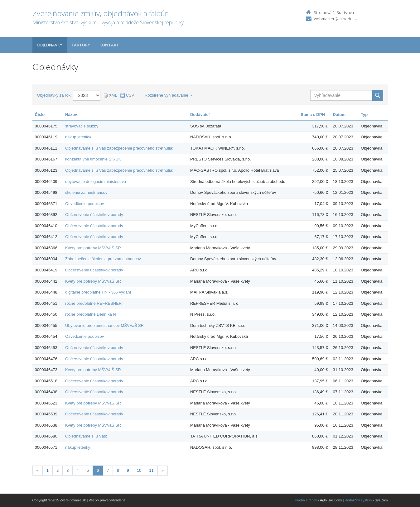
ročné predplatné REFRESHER (93, 303)
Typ (364, 115)
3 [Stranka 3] (68, 470)
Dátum (339, 115)
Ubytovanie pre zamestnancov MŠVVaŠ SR (104, 325)
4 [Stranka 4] (77, 470)
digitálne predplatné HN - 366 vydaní (98, 292)
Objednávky (50, 45)
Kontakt (109, 45)
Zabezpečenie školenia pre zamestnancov (103, 259)
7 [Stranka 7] (108, 470)
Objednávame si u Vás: (86, 436)
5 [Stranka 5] (88, 470)
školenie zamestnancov (86, 192)
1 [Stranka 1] (48, 470)
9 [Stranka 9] (128, 470)
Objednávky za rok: (54, 95)
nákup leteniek (78, 137)
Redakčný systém (358, 500)
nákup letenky (78, 447)
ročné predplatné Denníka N (91, 314)
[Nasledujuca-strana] (163, 471)
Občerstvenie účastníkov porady (94, 215)
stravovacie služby (82, 126)
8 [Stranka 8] (118, 470)
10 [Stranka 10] (139, 470)
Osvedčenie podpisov (84, 204)
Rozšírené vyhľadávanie (169, 95)
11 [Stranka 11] (151, 470)
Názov (71, 115)
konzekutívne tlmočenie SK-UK (93, 159)
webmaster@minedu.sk (336, 19)
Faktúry (81, 45)
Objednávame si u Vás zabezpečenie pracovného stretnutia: (119, 148)
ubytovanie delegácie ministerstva (96, 182)
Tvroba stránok (306, 500)
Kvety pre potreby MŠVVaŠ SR (93, 248)
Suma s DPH (313, 115)
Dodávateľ (200, 115)
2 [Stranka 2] (58, 470)
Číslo (40, 115)
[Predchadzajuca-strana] (38, 471)
